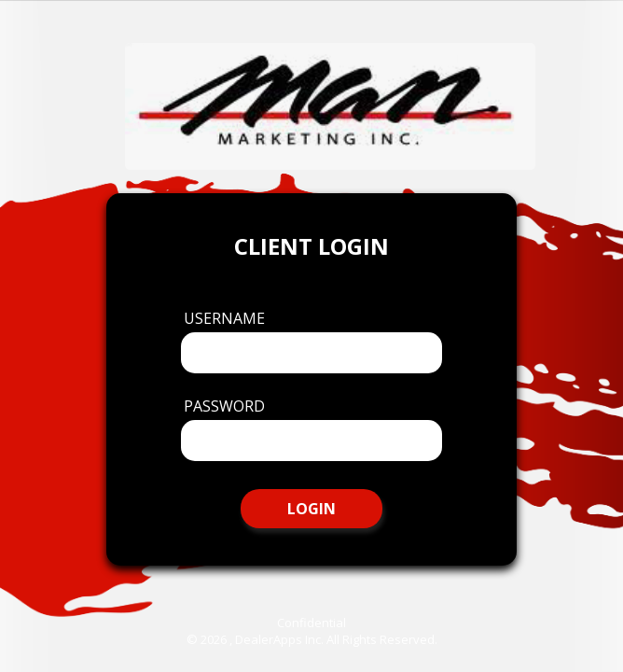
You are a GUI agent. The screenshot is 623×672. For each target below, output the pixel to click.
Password (224, 406)
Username (224, 318)
